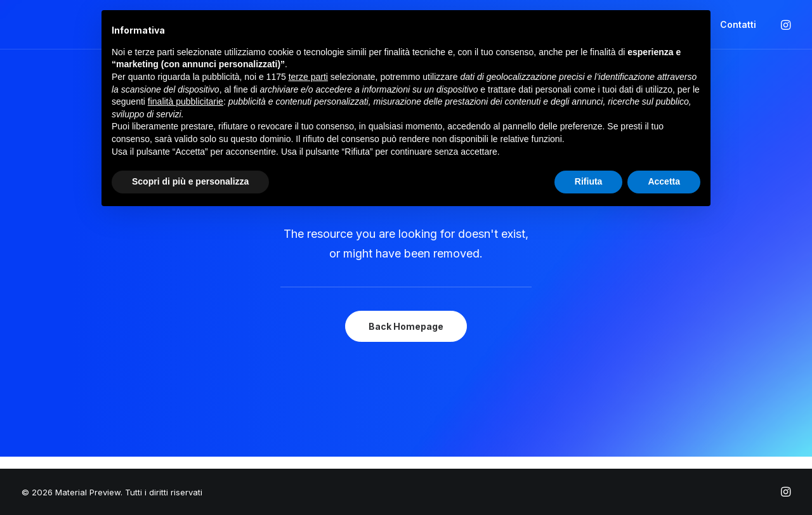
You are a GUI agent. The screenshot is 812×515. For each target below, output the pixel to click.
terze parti (308, 77)
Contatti (738, 24)
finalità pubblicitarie (186, 101)
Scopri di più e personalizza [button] (190, 181)
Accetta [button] (664, 181)
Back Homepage (406, 326)
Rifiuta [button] (589, 181)
